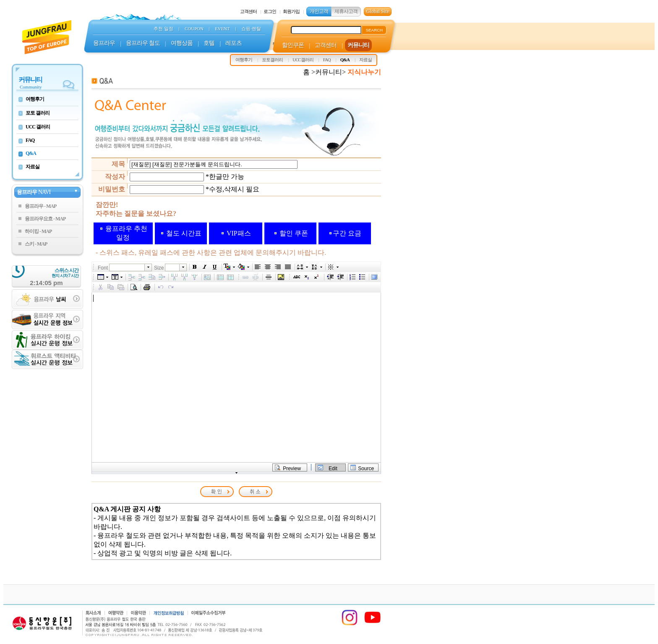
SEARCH (374, 30)
